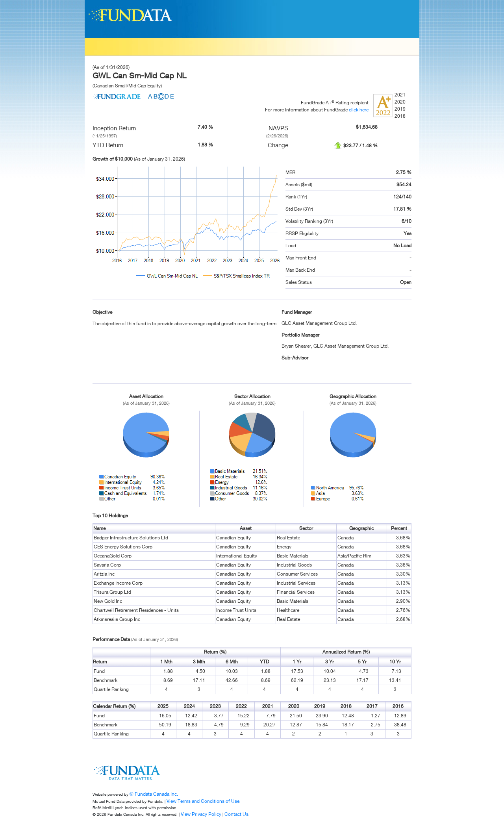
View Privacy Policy (201, 814)
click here (359, 110)
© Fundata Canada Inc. (154, 794)
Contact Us (236, 814)
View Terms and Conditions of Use (203, 801)
